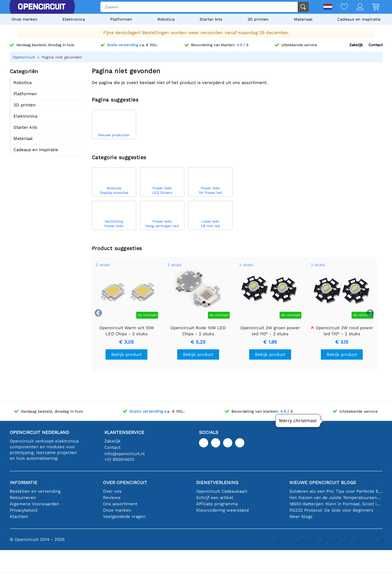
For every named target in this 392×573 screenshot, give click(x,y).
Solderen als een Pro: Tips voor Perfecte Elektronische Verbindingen (336, 491)
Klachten (19, 517)
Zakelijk (356, 45)
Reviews (112, 498)
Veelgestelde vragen (124, 517)
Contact (376, 45)
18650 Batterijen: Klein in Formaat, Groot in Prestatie (336, 504)
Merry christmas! (298, 421)
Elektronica (74, 19)
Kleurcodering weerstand (222, 510)
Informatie (24, 483)
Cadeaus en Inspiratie (359, 19)
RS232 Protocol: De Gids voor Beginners (331, 510)
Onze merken (25, 19)
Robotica (166, 19)
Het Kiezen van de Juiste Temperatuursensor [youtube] (336, 498)
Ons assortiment (120, 504)
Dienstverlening (217, 483)
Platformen (121, 19)
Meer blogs (301, 517)
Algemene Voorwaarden (34, 504)
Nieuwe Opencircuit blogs (323, 483)
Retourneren (23, 498)
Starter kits (211, 19)
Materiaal (303, 19)
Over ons (112, 491)
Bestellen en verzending (35, 491)
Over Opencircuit (125, 483)
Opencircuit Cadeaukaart (222, 491)
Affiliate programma (217, 504)
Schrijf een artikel (215, 498)
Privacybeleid (24, 510)
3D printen (258, 19)
